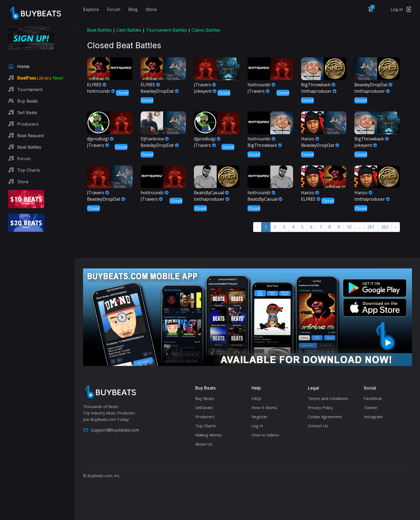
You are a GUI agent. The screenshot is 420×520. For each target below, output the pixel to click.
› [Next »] (396, 227)
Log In (257, 426)
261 (371, 227)
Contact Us (318, 426)
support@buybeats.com (111, 430)
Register (260, 417)
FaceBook (373, 398)
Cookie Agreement (325, 417)
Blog (133, 9)
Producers (205, 417)
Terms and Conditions (328, 398)
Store (151, 9)
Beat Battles (99, 30)
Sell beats (204, 407)
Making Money (209, 435)
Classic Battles (206, 30)
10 (349, 227)
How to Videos (265, 435)
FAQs (256, 398)
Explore (91, 9)
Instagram (373, 417)
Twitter (371, 407)
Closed (122, 93)
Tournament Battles (166, 30)
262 (385, 227)
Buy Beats (205, 398)
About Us (204, 444)
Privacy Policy (320, 407)
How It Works (264, 407)
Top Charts (206, 426)
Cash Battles (129, 30)
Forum (114, 9)
